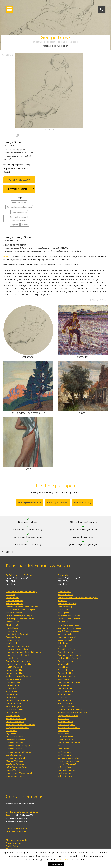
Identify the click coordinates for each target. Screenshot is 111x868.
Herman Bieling (65, 607)
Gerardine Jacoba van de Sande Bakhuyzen (78, 598)
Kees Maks (63, 697)
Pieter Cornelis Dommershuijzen (20, 610)
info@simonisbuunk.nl (30, 502)
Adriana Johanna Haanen (69, 655)
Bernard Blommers (14, 604)
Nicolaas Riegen (13, 707)
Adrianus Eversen (14, 613)
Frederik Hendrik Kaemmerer (71, 710)
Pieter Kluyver (12, 658)
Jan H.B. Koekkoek (14, 667)
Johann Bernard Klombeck (18, 655)
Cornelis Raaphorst (66, 725)
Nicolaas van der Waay (68, 761)
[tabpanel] (49, 98)
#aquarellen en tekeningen (19, 207)
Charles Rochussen (15, 710)
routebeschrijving (82, 502)
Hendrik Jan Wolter (66, 770)
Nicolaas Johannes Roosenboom (21, 725)
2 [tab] (49, 130)
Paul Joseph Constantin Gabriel (20, 619)
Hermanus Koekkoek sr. (17, 670)
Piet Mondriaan (65, 700)
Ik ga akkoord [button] (56, 864)
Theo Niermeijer (65, 703)
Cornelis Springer (14, 755)
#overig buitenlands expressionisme (19, 218)
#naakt (25, 225)
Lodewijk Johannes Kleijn (17, 649)
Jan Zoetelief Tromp (15, 776)
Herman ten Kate (14, 640)
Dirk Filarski (63, 643)
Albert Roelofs (13, 713)
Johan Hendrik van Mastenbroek (72, 713)
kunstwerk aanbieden (16, 831)
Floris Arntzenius (65, 595)
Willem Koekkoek (14, 679)
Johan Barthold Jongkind (17, 634)
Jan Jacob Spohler (14, 749)
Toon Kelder (63, 685)
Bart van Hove (12, 622)
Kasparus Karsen (14, 637)
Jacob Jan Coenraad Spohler (19, 752)
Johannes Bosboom (15, 601)
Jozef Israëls (11, 631)
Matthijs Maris (12, 691)
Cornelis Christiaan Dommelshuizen (22, 607)
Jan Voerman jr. (65, 752)
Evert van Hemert (66, 661)
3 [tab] (54, 130)
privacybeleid (64, 860)
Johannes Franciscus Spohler (19, 746)
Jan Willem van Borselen (69, 616)
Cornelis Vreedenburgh (68, 758)
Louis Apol (11, 595)
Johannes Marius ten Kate (18, 646)
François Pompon (65, 722)
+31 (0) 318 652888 (19, 180)
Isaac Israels (63, 679)
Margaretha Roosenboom (17, 728)
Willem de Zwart (65, 776)
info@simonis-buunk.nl (16, 821)
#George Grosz (19, 202)
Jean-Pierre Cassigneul (68, 625)
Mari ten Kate (12, 643)
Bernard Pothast (13, 703)
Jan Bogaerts (64, 613)
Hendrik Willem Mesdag (17, 700)
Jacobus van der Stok (16, 758)
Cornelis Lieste (13, 685)
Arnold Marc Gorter (67, 649)
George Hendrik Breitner (69, 619)
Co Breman (63, 622)
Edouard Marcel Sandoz (69, 728)
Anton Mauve (12, 697)
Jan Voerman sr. (65, 755)
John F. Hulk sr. (13, 628)
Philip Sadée (11, 731)
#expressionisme (19, 212)
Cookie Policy (12, 846)
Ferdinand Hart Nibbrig (68, 658)
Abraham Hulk (12, 625)
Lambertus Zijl (64, 773)
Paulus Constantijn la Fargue (19, 616)
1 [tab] (45, 130)
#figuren (15, 225)
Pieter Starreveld (65, 740)
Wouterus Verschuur (15, 764)
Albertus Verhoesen (15, 761)
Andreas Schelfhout (15, 737)
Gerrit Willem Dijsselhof (69, 631)
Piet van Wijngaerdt (67, 764)
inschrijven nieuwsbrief (17, 828)
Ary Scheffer (12, 734)
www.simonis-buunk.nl (16, 818)
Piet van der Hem (66, 673)
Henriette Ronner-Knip (16, 719)
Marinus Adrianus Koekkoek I (19, 676)
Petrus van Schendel (15, 740)
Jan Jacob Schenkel (15, 743)
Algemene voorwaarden (17, 840)
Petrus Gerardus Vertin (16, 767)
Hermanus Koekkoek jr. (16, 673)
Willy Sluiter (63, 731)
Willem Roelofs (13, 716)
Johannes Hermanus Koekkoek (20, 664)
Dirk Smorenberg (65, 737)
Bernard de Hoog (66, 670)
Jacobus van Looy (66, 707)
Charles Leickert (13, 682)
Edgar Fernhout (65, 640)
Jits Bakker (63, 601)
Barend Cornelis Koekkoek (18, 661)
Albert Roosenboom (15, 722)
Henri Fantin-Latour (67, 637)
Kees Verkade (64, 749)
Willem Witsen (65, 767)
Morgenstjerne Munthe (68, 716)
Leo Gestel (63, 646)
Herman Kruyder (65, 688)
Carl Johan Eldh (65, 634)
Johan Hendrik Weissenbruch (19, 773)
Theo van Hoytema (66, 676)
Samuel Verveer (13, 770)
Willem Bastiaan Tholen (69, 743)
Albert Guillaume (65, 652)
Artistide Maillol (65, 694)
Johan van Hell (64, 664)
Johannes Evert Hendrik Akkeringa (21, 592)
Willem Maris (12, 694)
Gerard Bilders (12, 598)
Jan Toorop (63, 746)
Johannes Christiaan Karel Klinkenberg (23, 652)
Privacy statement (14, 843)
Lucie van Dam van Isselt (69, 628)
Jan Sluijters (63, 734)
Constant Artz (64, 592)
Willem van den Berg (67, 604)
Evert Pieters (64, 719)
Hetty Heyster (64, 667)
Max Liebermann (65, 691)
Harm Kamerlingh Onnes (69, 682)
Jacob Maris (11, 688)
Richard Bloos (64, 610)
